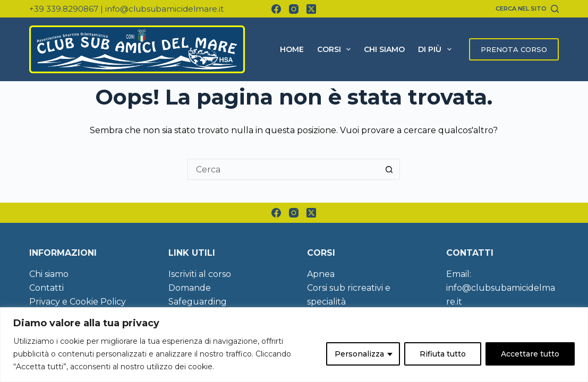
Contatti (46, 288)
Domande (190, 288)
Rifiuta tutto (443, 354)
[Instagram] (294, 9)
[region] (294, 345)
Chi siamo (384, 49)
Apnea (321, 274)
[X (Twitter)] (311, 9)
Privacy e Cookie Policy (78, 302)
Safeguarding (198, 302)
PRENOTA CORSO (514, 49)
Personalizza (359, 354)
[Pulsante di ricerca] (389, 169)
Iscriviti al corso (200, 274)
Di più (437, 49)
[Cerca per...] (283, 169)
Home (292, 49)
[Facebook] (276, 9)
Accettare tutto (530, 354)
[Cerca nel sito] (527, 8)
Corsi (336, 49)
